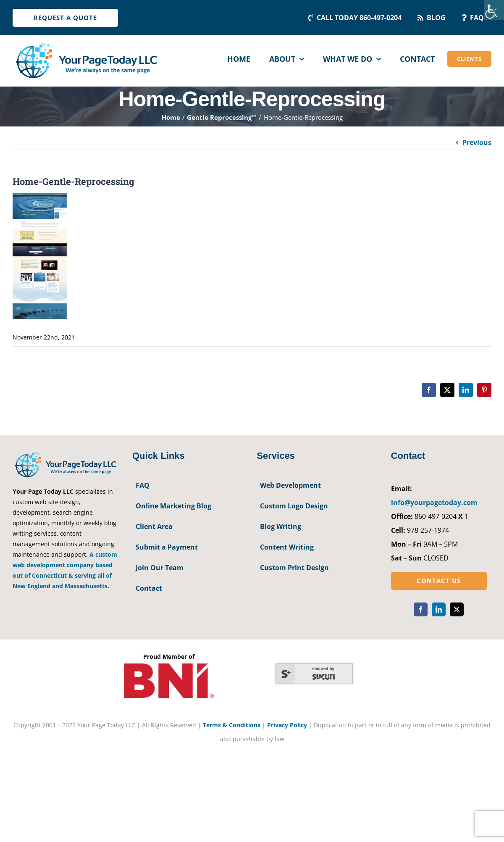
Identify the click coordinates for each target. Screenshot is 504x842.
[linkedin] (439, 609)
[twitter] (457, 609)
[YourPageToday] (86, 43)
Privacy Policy (287, 725)
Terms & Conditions (232, 725)
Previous (477, 142)
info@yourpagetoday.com (434, 503)
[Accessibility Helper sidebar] (494, 10)
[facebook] (421, 609)
